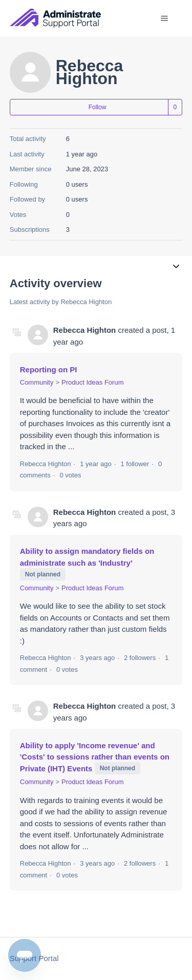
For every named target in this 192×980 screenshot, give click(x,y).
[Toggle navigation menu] (164, 18)
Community (37, 382)
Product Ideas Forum (92, 382)
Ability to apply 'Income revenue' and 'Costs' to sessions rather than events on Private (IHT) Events (95, 757)
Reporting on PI (49, 369)
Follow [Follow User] (98, 107)
